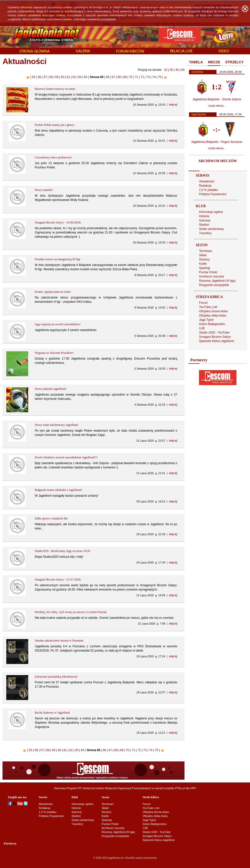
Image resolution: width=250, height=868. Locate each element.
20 (171, 70)
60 (183, 70)
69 (125, 77)
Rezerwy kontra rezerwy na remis (55, 89)
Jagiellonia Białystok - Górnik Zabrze (217, 99)
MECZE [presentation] (214, 62)
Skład (203, 255)
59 (57, 77)
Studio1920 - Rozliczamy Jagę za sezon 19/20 (62, 551)
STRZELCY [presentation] (234, 62)
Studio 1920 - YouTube (214, 333)
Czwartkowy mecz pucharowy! (53, 157)
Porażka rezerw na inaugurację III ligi (57, 259)
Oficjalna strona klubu (213, 311)
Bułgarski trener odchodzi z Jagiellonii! (58, 490)
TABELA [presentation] (196, 62)
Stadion (204, 225)
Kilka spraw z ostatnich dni (51, 518)
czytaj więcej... (217, 106)
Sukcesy (205, 220)
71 (136, 77)
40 (177, 70)
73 (148, 77)
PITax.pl (180, 788)
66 (107, 77)
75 (160, 77)
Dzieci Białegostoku (212, 324)
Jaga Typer (206, 320)
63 (80, 77)
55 (33, 77)
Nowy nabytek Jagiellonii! (51, 389)
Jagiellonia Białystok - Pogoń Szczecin (217, 142)
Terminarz (206, 251)
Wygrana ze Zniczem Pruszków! (54, 353)
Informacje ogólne (211, 212)
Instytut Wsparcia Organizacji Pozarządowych (123, 788)
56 (39, 77)
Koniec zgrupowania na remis (53, 292)
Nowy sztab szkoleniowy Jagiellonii (56, 425)
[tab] (196, 62)
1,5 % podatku (209, 190)
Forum (203, 303)
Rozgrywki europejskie (214, 285)
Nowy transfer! (44, 190)
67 (113, 77)
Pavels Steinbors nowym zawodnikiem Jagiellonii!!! (66, 457)
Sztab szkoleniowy (211, 229)
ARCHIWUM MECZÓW (217, 161)
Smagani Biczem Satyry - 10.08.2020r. (58, 222)
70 (131, 77)
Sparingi (204, 268)
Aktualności (207, 181)
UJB (202, 328)
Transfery (205, 233)
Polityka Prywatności (213, 194)
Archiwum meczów (211, 276)
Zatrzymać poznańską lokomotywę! (56, 677)
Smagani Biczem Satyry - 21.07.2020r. (58, 580)
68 (119, 77)
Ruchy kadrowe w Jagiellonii (52, 713)
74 (154, 77)
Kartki (203, 264)
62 (74, 77)
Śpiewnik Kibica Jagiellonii (216, 341)
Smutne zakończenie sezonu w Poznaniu (59, 641)
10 (165, 70)
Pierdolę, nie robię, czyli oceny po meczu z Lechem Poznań (71, 612)
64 (86, 77)
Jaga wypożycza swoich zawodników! (58, 324)
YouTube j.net (208, 307)
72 (142, 77)
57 (45, 77)
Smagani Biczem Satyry (215, 337)
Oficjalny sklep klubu (213, 316)
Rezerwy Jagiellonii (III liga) (217, 281)
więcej (173, 105)
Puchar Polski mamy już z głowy (54, 125)
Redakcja (205, 186)
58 (51, 77)
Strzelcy (204, 259)
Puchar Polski (208, 272)
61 (68, 77)
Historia (204, 216)
